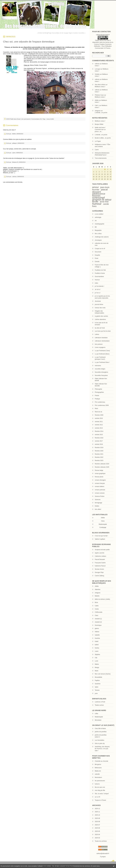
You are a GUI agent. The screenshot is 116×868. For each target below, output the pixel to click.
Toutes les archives (101, 841)
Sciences (98, 500)
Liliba (96, 714)
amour (95, 187)
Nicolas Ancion (99, 569)
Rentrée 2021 (99, 454)
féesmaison (98, 777)
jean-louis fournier (101, 188)
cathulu (97, 64)
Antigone (98, 111)
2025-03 (97, 838)
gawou (97, 628)
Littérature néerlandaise (102, 341)
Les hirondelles (100, 740)
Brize (96, 602)
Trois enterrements (101, 158)
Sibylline (97, 655)
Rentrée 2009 (99, 415)
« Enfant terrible (42, 33)
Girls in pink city (100, 743)
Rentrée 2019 (99, 448)
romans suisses (100, 493)
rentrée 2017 (99, 441)
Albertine (98, 590)
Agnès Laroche (100, 553)
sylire (14, 153)
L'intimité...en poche (101, 113)
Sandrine (98, 684)
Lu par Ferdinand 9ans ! (102, 362)
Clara (103, 521)
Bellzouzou (98, 768)
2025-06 (97, 828)
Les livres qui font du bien (103, 331)
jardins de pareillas (101, 732)
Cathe (97, 606)
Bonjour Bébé (99, 124)
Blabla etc (98, 771)
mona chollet (50, 119)
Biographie (98, 230)
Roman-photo (99, 477)
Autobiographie (100, 224)
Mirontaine (98, 720)
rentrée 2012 (99, 425)
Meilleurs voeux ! (100, 87)
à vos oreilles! (99, 214)
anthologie (98, 217)
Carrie (97, 150)
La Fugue (98, 141)
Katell (97, 641)
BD (96, 227)
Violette (97, 74)
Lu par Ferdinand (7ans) (102, 351)
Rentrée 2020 (99, 451)
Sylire (97, 687)
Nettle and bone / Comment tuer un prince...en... (100, 130)
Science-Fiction (100, 496)
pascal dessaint (100, 191)
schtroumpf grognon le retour (102, 199)
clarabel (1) (98, 619)
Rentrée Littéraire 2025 (102, 467)
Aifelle (97, 100)
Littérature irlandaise (101, 338)
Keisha (97, 648)
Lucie (96, 661)
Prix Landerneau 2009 (102, 405)
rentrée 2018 (99, 444)
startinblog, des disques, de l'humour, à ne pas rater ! (102, 749)
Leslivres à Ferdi (100, 702)
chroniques (98, 240)
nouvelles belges (100, 369)
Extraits (97, 262)
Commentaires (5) (36, 119)
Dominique (98, 625)
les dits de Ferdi (100, 328)
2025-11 (97, 812)
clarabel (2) (98, 622)
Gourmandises (99, 277)
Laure (97, 651)
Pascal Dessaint (100, 559)
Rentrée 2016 (99, 438)
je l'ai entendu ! (99, 286)
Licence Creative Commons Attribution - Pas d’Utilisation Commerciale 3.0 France (103, 46)
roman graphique (100, 474)
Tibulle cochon (99, 705)
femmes (96, 196)
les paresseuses (100, 781)
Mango (97, 667)
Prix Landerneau (100, 402)
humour (97, 204)
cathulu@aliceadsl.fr (103, 854)
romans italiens (100, 486)
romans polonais (100, 490)
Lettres (97, 334)
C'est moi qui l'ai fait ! (101, 536)
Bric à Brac (98, 234)
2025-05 (97, 831)
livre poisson (99, 344)
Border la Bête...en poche (103, 138)
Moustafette (98, 677)
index (96, 283)
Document (98, 252)
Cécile (97, 609)
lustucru (97, 784)
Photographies (99, 392)
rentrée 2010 (99, 418)
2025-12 (97, 809)
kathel (97, 645)
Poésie (97, 396)
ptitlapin (14, 143)
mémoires (98, 366)
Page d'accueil (53, 33)
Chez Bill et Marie (100, 729)
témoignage (98, 503)
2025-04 (97, 835)
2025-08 (97, 822)
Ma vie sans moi (100, 787)
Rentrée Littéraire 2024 (102, 464)
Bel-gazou (98, 764)
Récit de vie (98, 412)
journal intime (99, 304)
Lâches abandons (100, 319)
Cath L (97, 105)
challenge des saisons (102, 237)
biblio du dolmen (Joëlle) (102, 599)
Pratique (97, 399)
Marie (97, 671)
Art (96, 221)
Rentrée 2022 (99, 457)
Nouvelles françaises (101, 375)
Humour (97, 280)
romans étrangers (100, 480)
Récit (96, 409)
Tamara (97, 690)
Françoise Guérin (100, 563)
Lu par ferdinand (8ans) (102, 354)
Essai (96, 258)
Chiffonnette (99, 612)
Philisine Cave (99, 95)
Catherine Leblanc (100, 556)
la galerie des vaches (101, 316)
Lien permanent (26, 119)
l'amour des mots (100, 308)
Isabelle (97, 635)
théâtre (97, 506)
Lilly (96, 658)
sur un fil (97, 797)
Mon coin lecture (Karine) (103, 674)
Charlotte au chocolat (101, 761)
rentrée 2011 (99, 422)
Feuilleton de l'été (100, 270)
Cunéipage (103, 527)
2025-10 (97, 815)
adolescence (99, 194)
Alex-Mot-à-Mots (100, 85)
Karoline (97, 638)
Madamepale (103, 524)
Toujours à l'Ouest (100, 800)
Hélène (97, 632)
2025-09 (97, 818)
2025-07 (97, 825)
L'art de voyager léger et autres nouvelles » (72, 33)
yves (96, 693)
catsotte (97, 774)
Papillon (97, 680)
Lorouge (97, 69)
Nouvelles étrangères (101, 372)
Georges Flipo (99, 572)
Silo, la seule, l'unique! (102, 794)
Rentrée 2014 (99, 431)
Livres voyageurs (100, 347)
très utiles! (98, 509)
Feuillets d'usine (100, 273)
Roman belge (99, 470)
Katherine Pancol (100, 566)
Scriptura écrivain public (102, 550)
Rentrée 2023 (99, 461)
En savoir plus (95, 866)
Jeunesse (98, 301)
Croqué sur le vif (100, 249)
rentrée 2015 (99, 435)
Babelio (97, 596)
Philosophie (98, 389)
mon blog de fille (100, 790)
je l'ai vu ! (98, 293)
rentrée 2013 (99, 428)
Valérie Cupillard (100, 539)
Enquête (97, 255)
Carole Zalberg (99, 576)
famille (95, 202)
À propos (103, 857)
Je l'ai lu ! (98, 289)
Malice (97, 664)
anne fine (104, 202)
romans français (100, 483)
